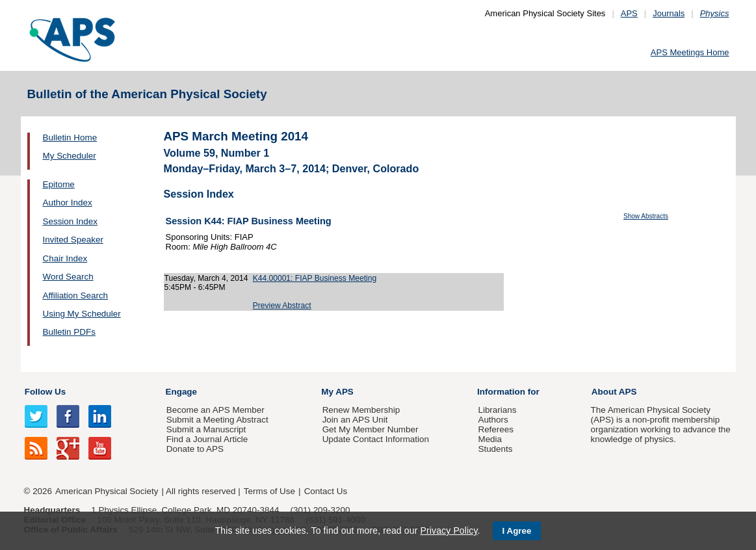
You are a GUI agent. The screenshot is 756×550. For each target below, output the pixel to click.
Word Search (68, 277)
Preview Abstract (282, 306)
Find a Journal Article (207, 439)
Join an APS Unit (355, 420)
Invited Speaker (73, 240)
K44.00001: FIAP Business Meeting (315, 278)
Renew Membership (361, 410)
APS (629, 13)
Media (490, 439)
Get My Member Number (371, 429)
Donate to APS (195, 449)
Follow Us (45, 392)
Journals (669, 13)
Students (495, 449)
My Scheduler (70, 156)
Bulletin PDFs (69, 332)
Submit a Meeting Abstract (217, 420)
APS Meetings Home (690, 52)
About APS (614, 392)
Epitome (59, 184)
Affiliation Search (76, 295)
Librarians (497, 410)
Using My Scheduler (82, 314)
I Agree (517, 531)
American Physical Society (107, 491)
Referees (496, 429)
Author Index (68, 203)
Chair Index (65, 258)
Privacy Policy (449, 530)
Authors (493, 420)
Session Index (70, 221)
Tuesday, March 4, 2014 (206, 278)
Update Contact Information (376, 439)
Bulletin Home (70, 137)
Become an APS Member (215, 410)
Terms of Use (269, 491)
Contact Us (326, 491)
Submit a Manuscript (206, 429)
